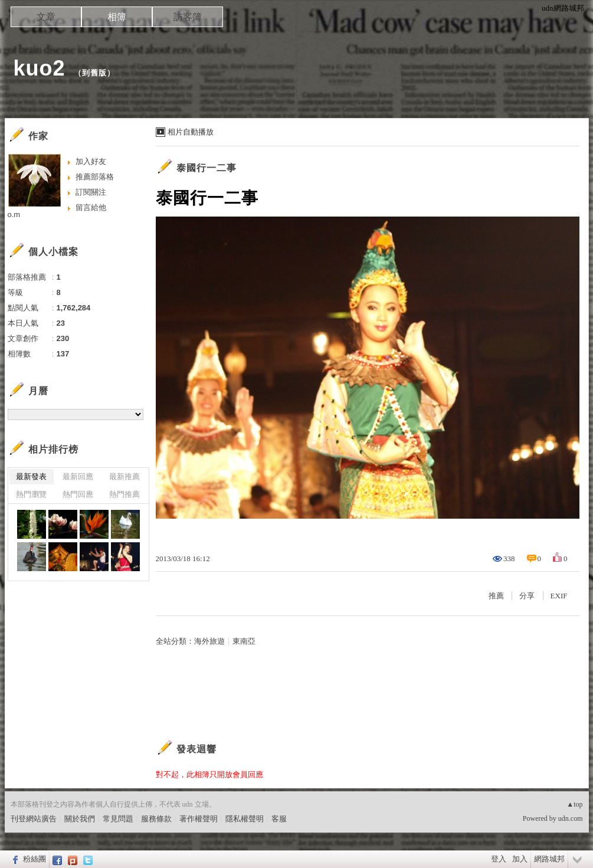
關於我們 (80, 819)
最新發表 (31, 476)
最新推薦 (125, 476)
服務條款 (156, 819)
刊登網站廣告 (34, 819)
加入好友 (91, 161)
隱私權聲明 (245, 819)
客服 (279, 819)
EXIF (559, 596)
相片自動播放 (191, 132)
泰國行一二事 (207, 168)
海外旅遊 (209, 641)
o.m (14, 214)
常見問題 (118, 819)
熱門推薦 (125, 494)
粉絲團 (35, 859)
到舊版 (94, 73)
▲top (574, 804)
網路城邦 (549, 859)
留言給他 (91, 207)
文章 (46, 17)
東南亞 (244, 641)
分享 (527, 596)
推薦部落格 (95, 177)
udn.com (571, 818)
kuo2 (40, 68)
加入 (520, 859)
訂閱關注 (91, 192)
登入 (499, 859)
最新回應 (78, 476)
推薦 (496, 596)
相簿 (117, 17)
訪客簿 (188, 17)
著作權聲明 (199, 819)
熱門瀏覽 (31, 494)
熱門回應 (78, 494)
